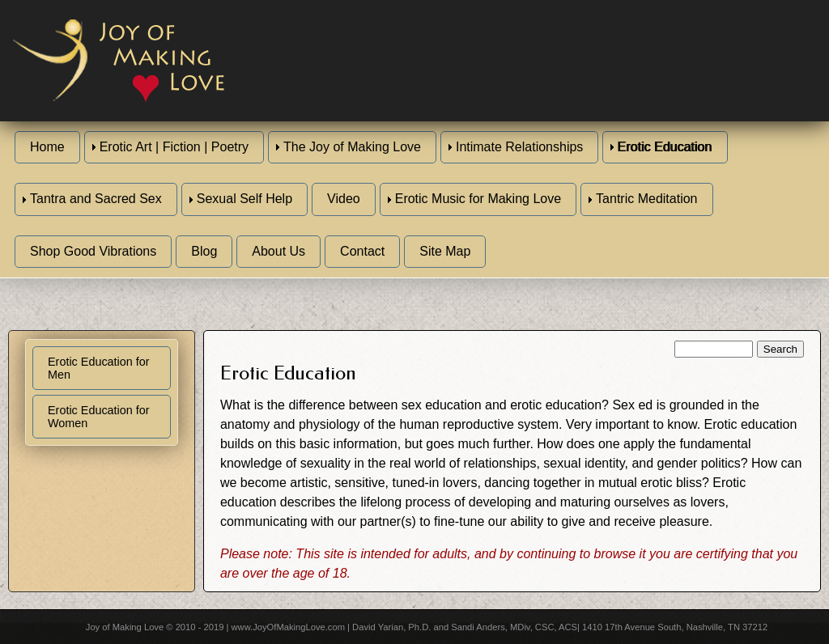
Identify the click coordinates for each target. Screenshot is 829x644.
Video (344, 199)
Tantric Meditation (646, 199)
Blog (204, 251)
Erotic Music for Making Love (478, 199)
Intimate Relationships (519, 147)
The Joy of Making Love (352, 147)
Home (47, 147)
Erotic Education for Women (99, 417)
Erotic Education (665, 147)
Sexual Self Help (244, 199)
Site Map (445, 251)
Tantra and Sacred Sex (96, 199)
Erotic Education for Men (99, 368)
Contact (362, 251)
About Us (278, 251)
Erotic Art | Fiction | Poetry (174, 147)
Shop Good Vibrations (93, 251)
